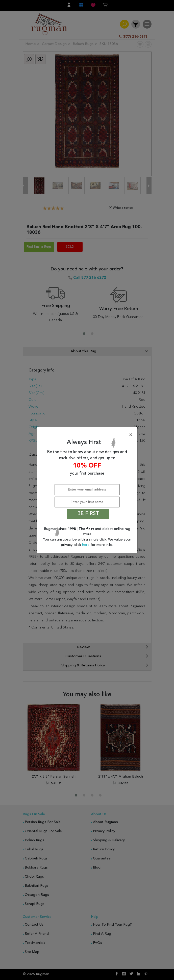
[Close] (88, 435)
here (86, 545)
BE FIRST (88, 514)
